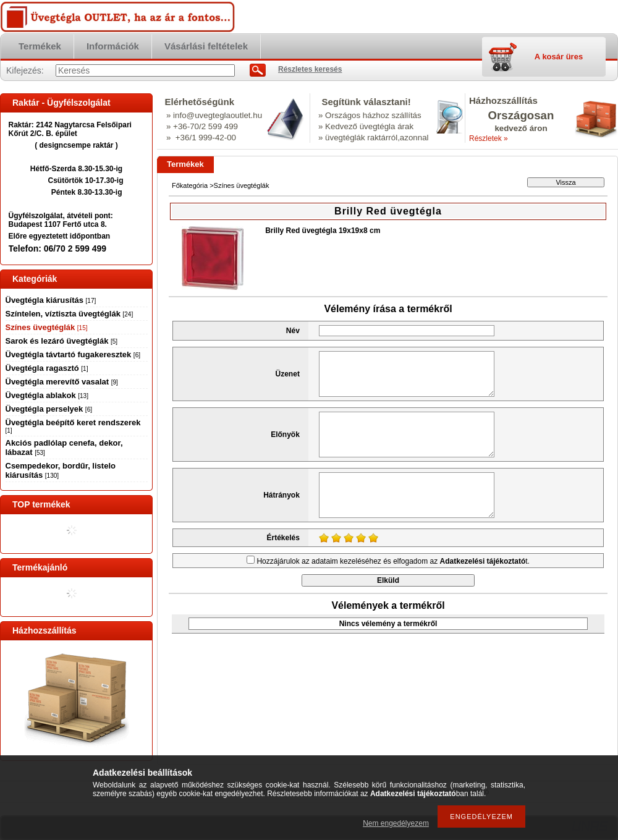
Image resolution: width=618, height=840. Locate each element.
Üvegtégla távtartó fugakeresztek (73, 354)
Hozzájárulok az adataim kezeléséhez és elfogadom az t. (393, 561)
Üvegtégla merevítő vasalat (62, 382)
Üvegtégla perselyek (49, 409)
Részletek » (489, 138)
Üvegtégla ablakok (47, 395)
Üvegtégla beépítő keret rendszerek (73, 426)
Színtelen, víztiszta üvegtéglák (70, 314)
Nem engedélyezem (396, 823)
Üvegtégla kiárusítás (51, 300)
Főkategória (190, 185)
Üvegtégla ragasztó (47, 368)
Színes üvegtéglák (47, 327)
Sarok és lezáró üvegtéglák (62, 341)
